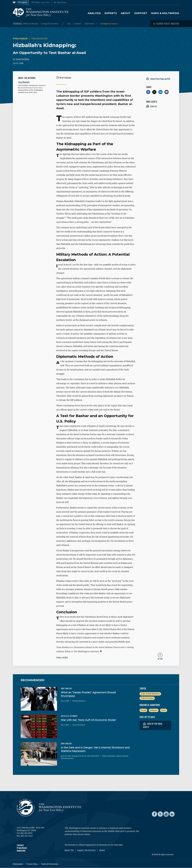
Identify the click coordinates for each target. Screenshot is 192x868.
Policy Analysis (20, 38)
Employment (18, 864)
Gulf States (90, 24)
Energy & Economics (50, 24)
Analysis (94, 13)
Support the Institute (87, 850)
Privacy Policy (32, 864)
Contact (20, 845)
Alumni (102, 850)
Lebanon (78, 24)
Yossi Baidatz (22, 59)
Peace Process (147, 698)
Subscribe (21, 851)
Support (141, 13)
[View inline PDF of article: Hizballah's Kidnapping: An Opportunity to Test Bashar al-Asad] (160, 79)
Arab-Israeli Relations (150, 694)
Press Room (22, 848)
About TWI (69, 850)
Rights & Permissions (50, 864)
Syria (164, 710)
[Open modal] (166, 24)
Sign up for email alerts (153, 725)
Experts (111, 13)
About (126, 13)
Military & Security (31, 24)
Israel (143, 710)
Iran (69, 24)
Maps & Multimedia (165, 13)
